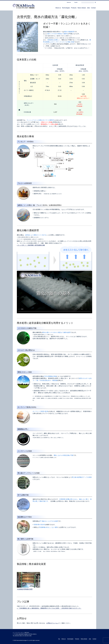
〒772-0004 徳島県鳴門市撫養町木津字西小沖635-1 (25, 634)
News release (78, 8)
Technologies (58, 8)
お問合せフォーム (52, 623)
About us (49, 8)
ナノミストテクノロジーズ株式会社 (21, 633)
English (76, 2)
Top (59, 639)
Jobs (86, 8)
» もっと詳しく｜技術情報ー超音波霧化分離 (31, 245)
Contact (93, 8)
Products (68, 8)
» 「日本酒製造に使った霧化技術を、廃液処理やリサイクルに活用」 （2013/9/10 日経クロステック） (49, 608)
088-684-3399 (18, 636)
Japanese (69, 2)
